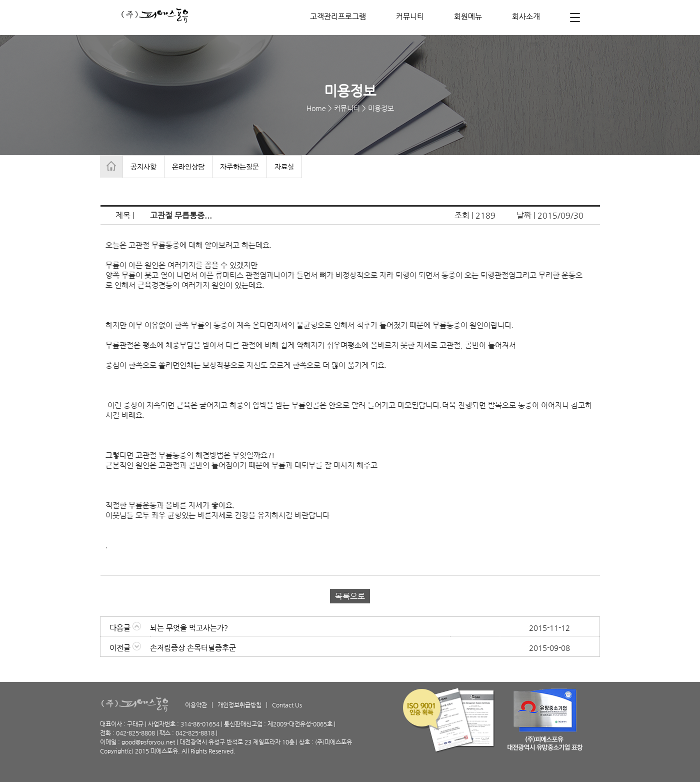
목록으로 (350, 596)
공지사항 (143, 167)
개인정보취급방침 (239, 705)
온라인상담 (188, 167)
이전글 (125, 648)
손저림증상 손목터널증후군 (193, 648)
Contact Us (287, 705)
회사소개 (526, 16)
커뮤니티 (410, 16)
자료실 (284, 167)
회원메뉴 (468, 16)
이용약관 (196, 705)
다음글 (125, 628)
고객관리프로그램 (338, 16)
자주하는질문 (239, 167)
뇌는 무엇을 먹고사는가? (189, 628)
